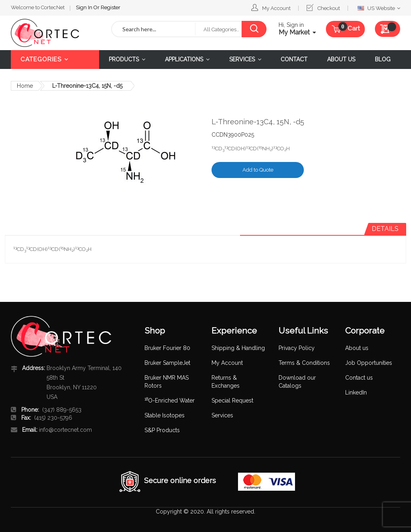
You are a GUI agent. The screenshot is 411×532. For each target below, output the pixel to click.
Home (25, 86)
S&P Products (162, 430)
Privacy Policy (297, 348)
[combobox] (154, 29)
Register (111, 7)
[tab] (385, 229)
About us (357, 348)
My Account (276, 8)
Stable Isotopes (165, 415)
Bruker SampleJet (167, 363)
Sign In (85, 7)
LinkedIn (356, 392)
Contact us (359, 378)
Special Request (232, 401)
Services (222, 415)
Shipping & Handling (238, 348)
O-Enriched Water (170, 401)
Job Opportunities (369, 363)
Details (385, 229)
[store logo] (55, 33)
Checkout (329, 8)
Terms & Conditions (304, 363)
